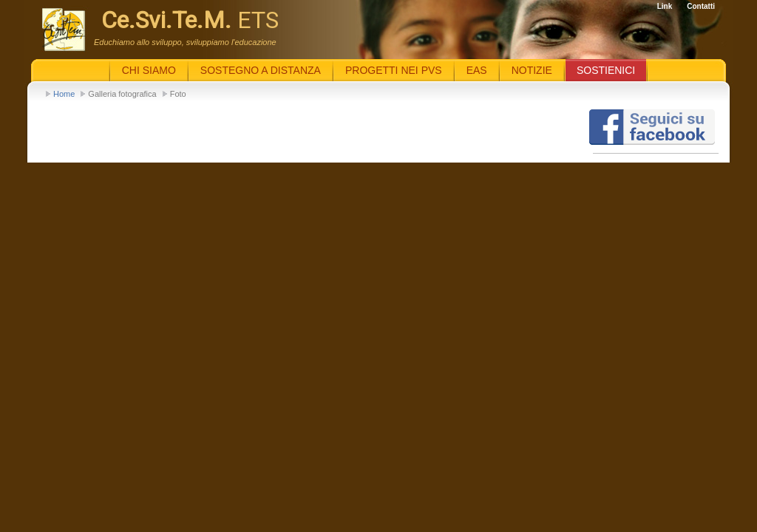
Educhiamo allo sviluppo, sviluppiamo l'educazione (185, 42)
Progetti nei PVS (394, 70)
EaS (477, 70)
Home (64, 94)
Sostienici (606, 70)
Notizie (532, 70)
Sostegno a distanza (261, 70)
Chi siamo (149, 70)
